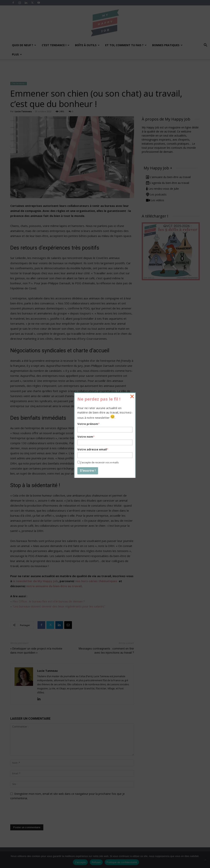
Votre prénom (88, 424)
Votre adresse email (93, 449)
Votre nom (86, 437)
